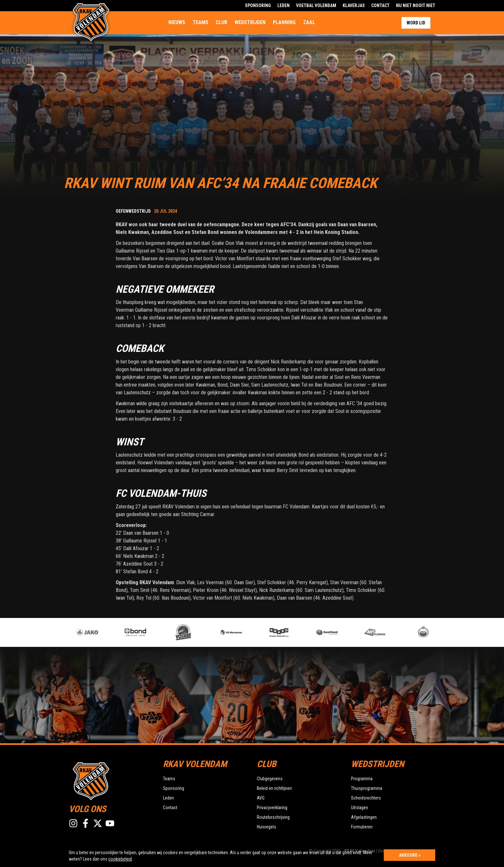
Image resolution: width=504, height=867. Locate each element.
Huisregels (266, 827)
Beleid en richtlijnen (274, 788)
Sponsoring (258, 5)
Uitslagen (360, 808)
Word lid (416, 23)
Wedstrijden (250, 22)
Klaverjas (354, 5)
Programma (362, 779)
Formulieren (362, 827)
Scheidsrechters (366, 798)
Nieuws (177, 22)
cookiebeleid (120, 859)
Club (221, 22)
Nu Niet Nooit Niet (416, 5)
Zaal (309, 22)
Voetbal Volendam (316, 5)
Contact (380, 5)
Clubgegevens (270, 779)
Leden (283, 5)
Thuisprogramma (367, 788)
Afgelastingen (364, 817)
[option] (193, 632)
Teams (200, 22)
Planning (284, 22)
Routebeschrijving (273, 817)
